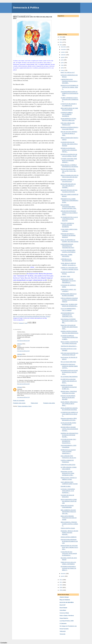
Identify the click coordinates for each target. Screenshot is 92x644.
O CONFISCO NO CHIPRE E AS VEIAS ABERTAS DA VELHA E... (69, 414)
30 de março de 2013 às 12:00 (23, 384)
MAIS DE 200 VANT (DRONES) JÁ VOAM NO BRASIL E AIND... (69, 133)
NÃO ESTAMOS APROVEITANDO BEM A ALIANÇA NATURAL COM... (69, 207)
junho (63, 63)
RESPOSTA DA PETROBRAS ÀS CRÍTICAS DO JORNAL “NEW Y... (69, 87)
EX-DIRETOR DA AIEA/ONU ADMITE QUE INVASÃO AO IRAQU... (69, 381)
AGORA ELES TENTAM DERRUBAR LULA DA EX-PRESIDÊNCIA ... (68, 281)
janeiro (63, 576)
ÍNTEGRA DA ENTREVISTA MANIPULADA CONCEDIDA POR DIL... (69, 150)
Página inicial (34, 403)
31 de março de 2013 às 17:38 (23, 397)
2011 (61, 582)
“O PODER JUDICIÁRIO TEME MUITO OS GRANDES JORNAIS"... (69, 160)
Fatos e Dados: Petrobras (67, 616)
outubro (63, 52)
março (63, 70)
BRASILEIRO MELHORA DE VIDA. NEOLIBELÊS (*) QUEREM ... (68, 186)
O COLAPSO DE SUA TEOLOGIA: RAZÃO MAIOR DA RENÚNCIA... (69, 554)
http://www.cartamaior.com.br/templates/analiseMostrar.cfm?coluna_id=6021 (32, 316)
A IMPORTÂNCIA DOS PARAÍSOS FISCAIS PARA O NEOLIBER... (69, 81)
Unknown (20, 344)
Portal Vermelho (64, 629)
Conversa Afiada (64, 613)
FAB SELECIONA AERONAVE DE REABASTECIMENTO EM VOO (69, 541)
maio (62, 65)
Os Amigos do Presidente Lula (68, 626)
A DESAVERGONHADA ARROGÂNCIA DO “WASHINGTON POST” (67, 246)
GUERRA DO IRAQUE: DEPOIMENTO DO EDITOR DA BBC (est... (69, 387)
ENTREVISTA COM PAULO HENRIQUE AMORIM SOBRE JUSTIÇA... (69, 366)
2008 (61, 590)
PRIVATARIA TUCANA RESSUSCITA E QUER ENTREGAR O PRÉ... (67, 473)
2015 (61, 40)
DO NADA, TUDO (65, 276)
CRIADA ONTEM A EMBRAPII (69, 537)
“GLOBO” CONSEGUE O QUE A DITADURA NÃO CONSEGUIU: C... (70, 99)
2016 (61, 37)
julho (62, 60)
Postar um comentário (19, 400)
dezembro (64, 47)
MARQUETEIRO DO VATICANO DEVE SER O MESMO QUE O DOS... (69, 547)
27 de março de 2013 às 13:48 (23, 341)
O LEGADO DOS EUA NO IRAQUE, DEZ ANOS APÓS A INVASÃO (69, 144)
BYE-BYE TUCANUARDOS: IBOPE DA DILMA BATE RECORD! (68, 397)
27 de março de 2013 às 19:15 (23, 351)
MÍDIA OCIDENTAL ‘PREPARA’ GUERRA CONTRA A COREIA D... (69, 524)
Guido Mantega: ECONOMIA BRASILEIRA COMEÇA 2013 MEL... (69, 321)
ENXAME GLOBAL (66, 486)
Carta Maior (63, 610)
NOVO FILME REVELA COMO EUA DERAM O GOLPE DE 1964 (69, 501)
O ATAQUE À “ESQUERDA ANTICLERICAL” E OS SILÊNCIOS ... (68, 491)
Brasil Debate (63, 608)
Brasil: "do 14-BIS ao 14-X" (68, 72)
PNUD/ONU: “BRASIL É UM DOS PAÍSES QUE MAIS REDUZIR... (69, 533)
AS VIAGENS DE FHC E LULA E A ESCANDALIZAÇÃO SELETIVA (69, 219)
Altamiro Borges (64, 597)
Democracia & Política (26, 8)
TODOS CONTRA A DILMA (68, 528)
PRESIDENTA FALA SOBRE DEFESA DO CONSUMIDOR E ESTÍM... (69, 201)
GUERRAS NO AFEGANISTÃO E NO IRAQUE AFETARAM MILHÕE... (69, 435)
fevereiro (63, 574)
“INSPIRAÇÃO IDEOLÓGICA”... (69, 346)
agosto (63, 57)
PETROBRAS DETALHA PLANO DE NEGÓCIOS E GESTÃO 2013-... (69, 372)
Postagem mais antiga (49, 403)
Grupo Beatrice (64, 618)
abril (62, 68)
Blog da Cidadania (65, 600)
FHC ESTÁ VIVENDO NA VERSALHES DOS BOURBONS (67, 225)
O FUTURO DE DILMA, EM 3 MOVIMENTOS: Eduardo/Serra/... (68, 441)
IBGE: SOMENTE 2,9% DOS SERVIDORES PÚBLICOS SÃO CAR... (68, 512)
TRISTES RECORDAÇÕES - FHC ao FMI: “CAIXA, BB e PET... (68, 171)
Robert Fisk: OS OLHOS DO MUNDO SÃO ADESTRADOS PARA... (69, 327)
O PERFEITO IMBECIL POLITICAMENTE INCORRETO (67, 114)
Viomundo (62, 634)
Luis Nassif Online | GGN (67, 621)
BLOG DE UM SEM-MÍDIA (67, 602)
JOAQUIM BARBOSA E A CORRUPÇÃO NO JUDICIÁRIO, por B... (67, 315)
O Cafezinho (63, 623)
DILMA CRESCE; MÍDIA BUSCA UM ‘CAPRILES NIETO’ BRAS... (69, 404)
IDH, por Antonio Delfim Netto (68, 362)
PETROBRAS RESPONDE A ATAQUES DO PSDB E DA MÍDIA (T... (68, 568)
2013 (61, 45)
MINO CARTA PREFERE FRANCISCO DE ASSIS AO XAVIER (69, 518)
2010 (61, 585)
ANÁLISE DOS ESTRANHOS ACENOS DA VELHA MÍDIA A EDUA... (69, 213)
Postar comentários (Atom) (25, 406)
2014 (61, 42)
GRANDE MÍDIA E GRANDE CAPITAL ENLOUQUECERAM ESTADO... (69, 429)
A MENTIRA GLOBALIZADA (68, 465)
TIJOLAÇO (63, 631)
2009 (61, 587)
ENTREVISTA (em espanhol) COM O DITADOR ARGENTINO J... (68, 452)
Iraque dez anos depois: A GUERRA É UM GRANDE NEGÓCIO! (68, 235)
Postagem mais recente (19, 403)
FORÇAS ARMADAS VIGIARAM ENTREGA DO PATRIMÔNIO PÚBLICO (69, 300)
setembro (64, 55)
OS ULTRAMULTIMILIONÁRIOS (69, 377)
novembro (64, 49)
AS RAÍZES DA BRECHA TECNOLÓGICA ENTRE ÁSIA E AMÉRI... (69, 337)
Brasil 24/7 (63, 605)
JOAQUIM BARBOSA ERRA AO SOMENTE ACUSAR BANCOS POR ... (69, 93)
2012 (61, 580)
